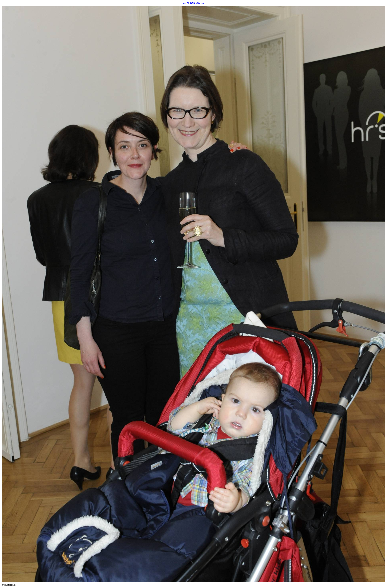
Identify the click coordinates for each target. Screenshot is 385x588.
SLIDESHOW (194, 3)
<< (184, 3)
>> (203, 3)
